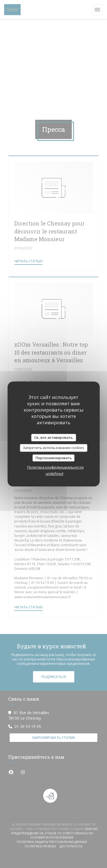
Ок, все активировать (53, 437)
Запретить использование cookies (53, 448)
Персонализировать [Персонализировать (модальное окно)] (54, 458)
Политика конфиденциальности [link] (55, 467)
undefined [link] (54, 474)
